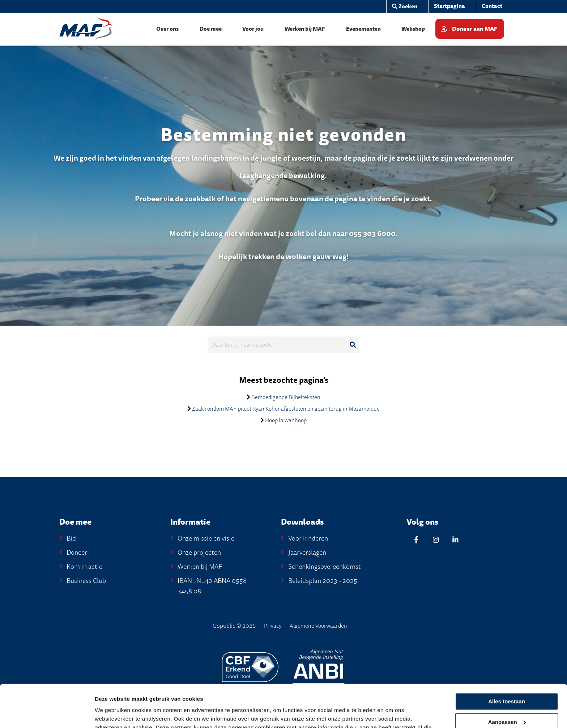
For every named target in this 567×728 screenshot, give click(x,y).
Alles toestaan (507, 659)
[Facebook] (416, 540)
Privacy (273, 626)
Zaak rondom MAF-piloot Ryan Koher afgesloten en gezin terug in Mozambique (286, 409)
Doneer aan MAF (475, 29)
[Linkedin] (455, 540)
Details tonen (112, 714)
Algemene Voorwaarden (318, 626)
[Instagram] (436, 540)
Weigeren (506, 700)
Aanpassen (507, 679)
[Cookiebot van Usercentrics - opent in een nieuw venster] (47, 714)
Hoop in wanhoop (286, 420)
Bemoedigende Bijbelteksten (286, 397)
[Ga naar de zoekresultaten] (353, 345)
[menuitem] (449, 6)
